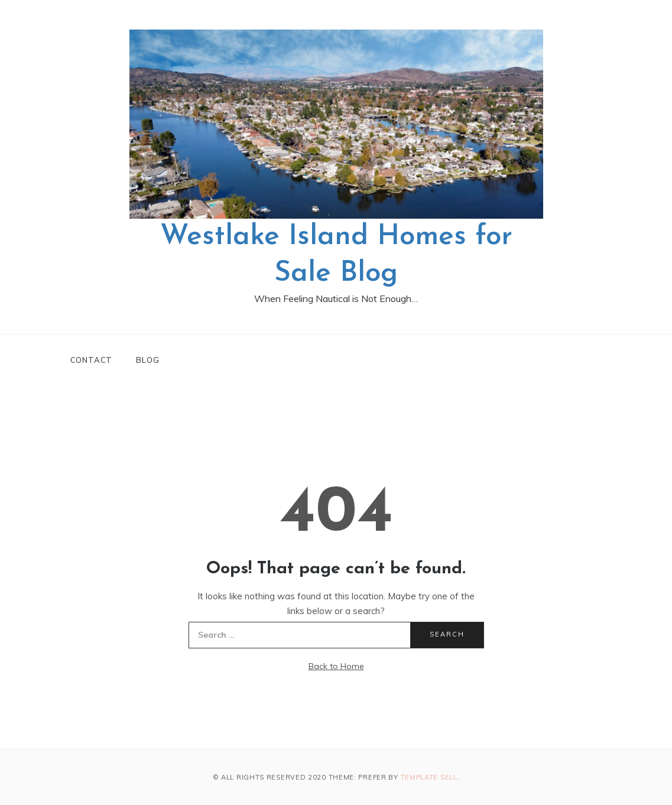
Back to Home (336, 666)
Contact (92, 360)
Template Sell (429, 777)
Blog (147, 360)
